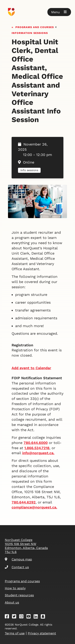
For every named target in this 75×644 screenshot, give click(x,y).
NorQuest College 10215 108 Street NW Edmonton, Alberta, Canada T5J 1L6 (26, 546)
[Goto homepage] (37, 12)
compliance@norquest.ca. (34, 507)
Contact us (17, 567)
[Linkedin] (37, 617)
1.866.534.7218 (37, 448)
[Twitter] (15, 617)
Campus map (18, 559)
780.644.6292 (24, 502)
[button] (59, 12)
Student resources (19, 595)
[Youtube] (30, 617)
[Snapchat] (44, 617)
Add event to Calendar (31, 368)
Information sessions (30, 33)
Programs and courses (35, 27)
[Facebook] (8, 617)
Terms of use (15, 633)
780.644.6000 (36, 443)
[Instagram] (23, 617)
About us (12, 602)
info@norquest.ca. (38, 453)
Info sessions (29, 170)
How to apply (15, 588)
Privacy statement (42, 633)
